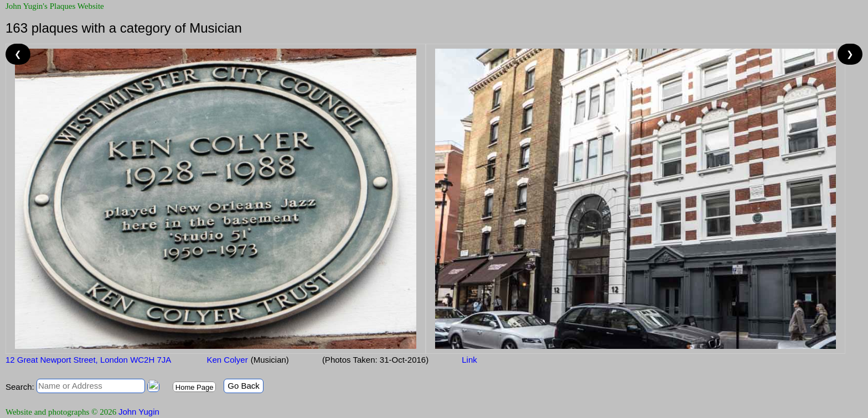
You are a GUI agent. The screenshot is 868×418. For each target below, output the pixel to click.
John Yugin (139, 412)
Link (469, 360)
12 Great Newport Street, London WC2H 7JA (88, 360)
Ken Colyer (226, 360)
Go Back (244, 386)
